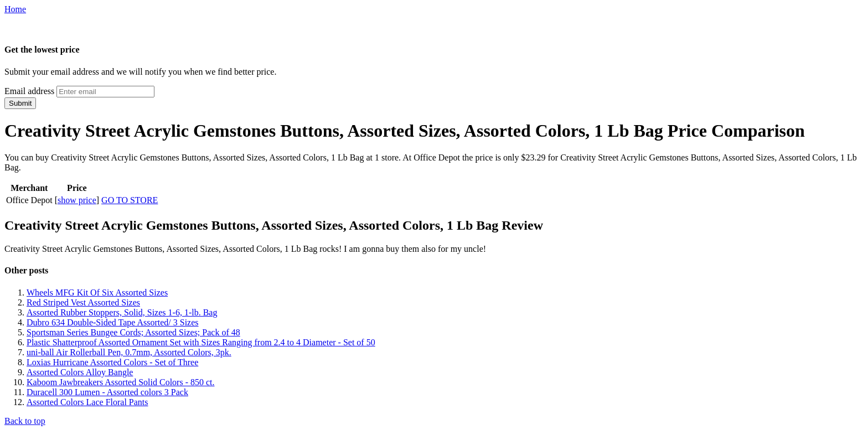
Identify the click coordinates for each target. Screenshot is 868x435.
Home (15, 9)
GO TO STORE (130, 200)
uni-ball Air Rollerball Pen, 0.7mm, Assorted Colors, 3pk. (129, 352)
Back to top (25, 421)
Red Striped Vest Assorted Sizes (83, 302)
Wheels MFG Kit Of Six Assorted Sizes (97, 292)
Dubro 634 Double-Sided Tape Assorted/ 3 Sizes (113, 322)
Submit (20, 103)
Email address (29, 91)
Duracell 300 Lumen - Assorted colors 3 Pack (107, 392)
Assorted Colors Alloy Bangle (80, 372)
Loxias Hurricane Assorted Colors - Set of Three (112, 362)
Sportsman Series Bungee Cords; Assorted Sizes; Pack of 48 (133, 332)
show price (77, 200)
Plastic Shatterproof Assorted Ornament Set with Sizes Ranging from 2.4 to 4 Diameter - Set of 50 (201, 342)
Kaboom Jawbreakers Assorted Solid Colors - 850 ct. (121, 382)
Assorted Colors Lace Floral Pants (87, 402)
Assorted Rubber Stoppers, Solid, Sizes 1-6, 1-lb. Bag (122, 312)
